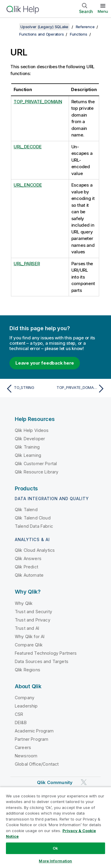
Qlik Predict (26, 567)
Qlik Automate (29, 575)
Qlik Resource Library (37, 472)
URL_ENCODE (28, 185)
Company (25, 698)
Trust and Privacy (33, 620)
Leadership (26, 706)
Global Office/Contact (37, 764)
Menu (103, 11)
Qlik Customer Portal (36, 464)
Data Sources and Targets (42, 661)
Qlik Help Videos (32, 430)
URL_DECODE (28, 147)
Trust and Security (33, 612)
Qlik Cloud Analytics (35, 550)
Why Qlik (24, 603)
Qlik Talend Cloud (33, 518)
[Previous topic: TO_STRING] (29, 389)
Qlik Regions (28, 670)
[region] (55, 827)
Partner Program (32, 739)
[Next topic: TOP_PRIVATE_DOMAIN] (82, 389)
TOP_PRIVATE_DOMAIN (38, 102)
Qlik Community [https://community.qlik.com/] (55, 782)
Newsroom (26, 756)
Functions (79, 34)
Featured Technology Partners (46, 653)
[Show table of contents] (12, 27)
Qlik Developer (30, 439)
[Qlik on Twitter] (84, 782)
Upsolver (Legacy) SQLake (44, 27)
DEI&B (21, 722)
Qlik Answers (28, 558)
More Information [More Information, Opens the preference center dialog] (55, 861)
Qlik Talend (26, 509)
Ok (55, 848)
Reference (85, 27)
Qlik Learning (28, 455)
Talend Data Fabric (34, 526)
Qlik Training (27, 447)
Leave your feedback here (45, 363)
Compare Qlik (29, 645)
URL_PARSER (27, 264)
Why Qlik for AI (30, 636)
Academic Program (34, 731)
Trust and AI (27, 628)
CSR (19, 714)
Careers (23, 747)
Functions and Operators (41, 34)
